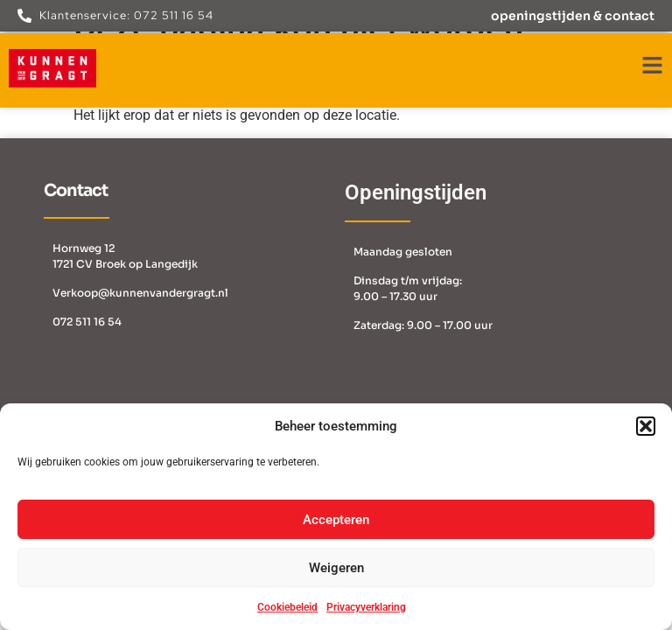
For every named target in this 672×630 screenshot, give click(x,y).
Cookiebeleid (287, 607)
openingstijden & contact (573, 16)
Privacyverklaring (366, 607)
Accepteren (336, 520)
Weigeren (336, 568)
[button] (646, 426)
